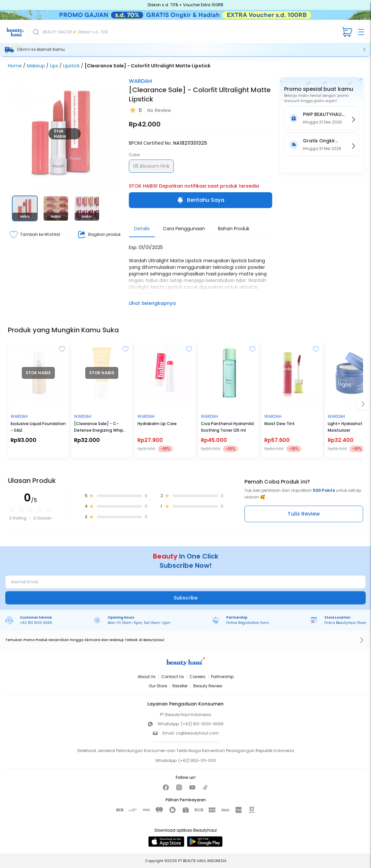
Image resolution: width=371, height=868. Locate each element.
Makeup (36, 66)
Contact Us (173, 677)
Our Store (158, 686)
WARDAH (140, 81)
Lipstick (71, 66)
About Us (147, 677)
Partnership (222, 677)
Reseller (180, 686)
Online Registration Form (248, 623)
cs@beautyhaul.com (197, 733)
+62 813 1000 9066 (36, 623)
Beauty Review (208, 686)
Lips (54, 66)
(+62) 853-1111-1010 (197, 760)
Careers (198, 677)
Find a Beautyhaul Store (345, 623)
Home (15, 66)
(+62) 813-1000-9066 (202, 724)
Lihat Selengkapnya (152, 303)
